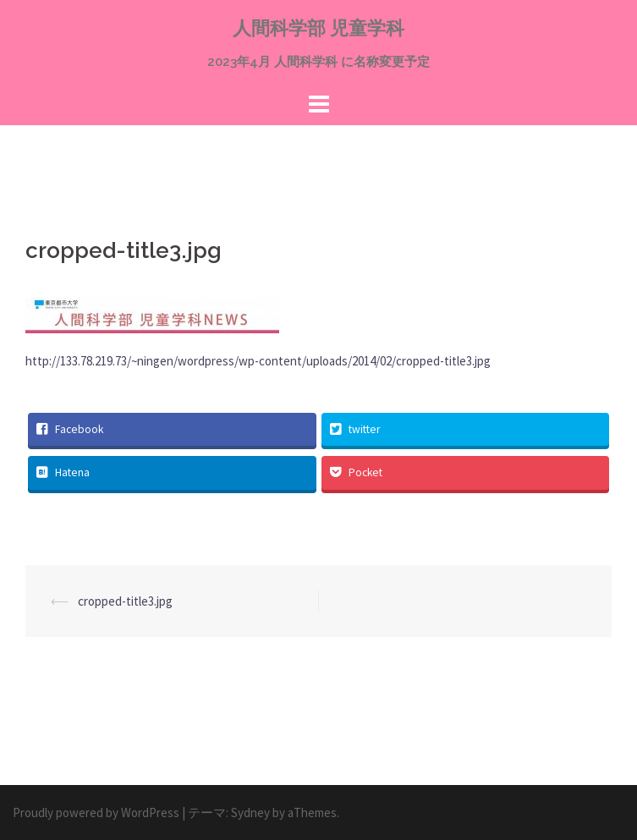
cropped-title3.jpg (125, 601)
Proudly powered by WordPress (96, 813)
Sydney (250, 813)
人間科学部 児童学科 (318, 28)
